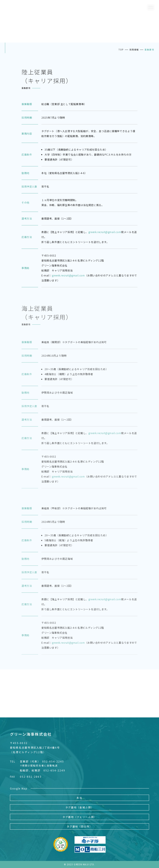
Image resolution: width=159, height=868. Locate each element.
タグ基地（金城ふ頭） (80, 807)
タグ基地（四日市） (79, 826)
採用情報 (134, 50)
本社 (79, 798)
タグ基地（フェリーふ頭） (79, 817)
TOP (121, 50)
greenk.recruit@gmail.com (105, 232)
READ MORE (79, 702)
